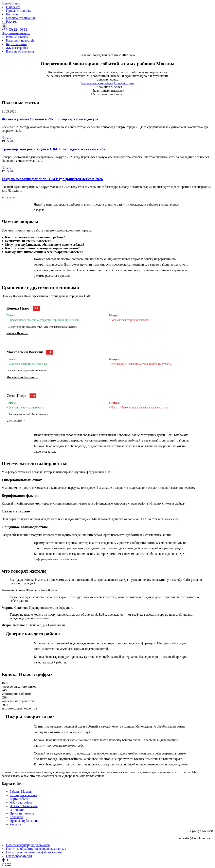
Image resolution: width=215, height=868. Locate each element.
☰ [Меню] (4, 26)
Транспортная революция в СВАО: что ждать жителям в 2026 (55, 149)
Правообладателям (19, 856)
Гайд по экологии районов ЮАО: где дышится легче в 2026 (52, 179)
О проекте (13, 7)
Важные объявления (20, 51)
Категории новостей (20, 40)
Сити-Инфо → (16, 421)
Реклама (12, 22)
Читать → (8, 138)
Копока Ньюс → (17, 333)
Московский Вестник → (22, 377)
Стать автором (124, 83)
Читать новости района (97, 83)
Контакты (13, 14)
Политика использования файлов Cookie (34, 852)
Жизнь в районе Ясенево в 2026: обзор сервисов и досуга (50, 119)
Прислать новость (18, 11)
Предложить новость (16, 33)
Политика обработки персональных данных (36, 849)
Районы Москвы (17, 37)
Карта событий (16, 44)
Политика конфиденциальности (28, 845)
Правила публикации (21, 18)
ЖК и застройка (17, 48)
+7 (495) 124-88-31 (14, 29)
